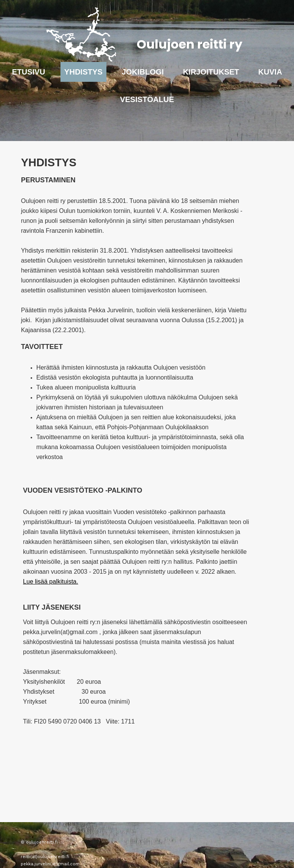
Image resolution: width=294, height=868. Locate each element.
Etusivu (29, 72)
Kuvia (270, 72)
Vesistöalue (147, 99)
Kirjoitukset (211, 72)
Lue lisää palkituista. (51, 582)
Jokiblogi (143, 72)
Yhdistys (83, 72)
